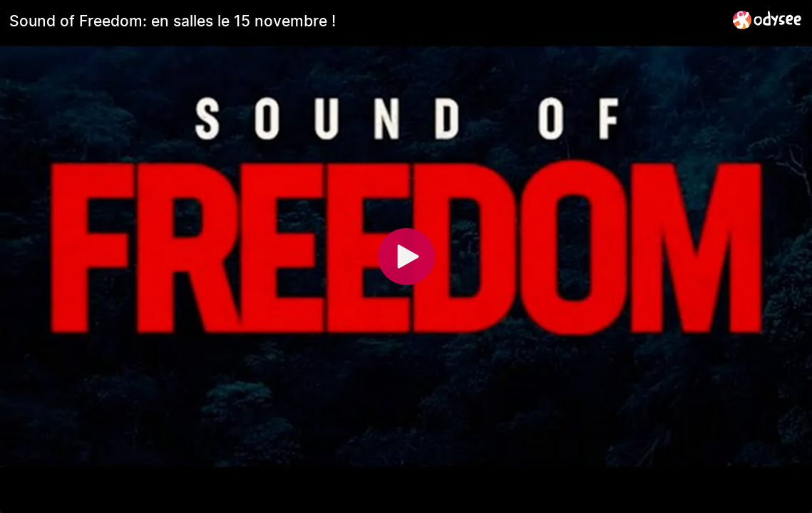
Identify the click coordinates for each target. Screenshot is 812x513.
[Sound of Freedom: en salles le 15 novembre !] (365, 21)
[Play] (406, 256)
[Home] (767, 20)
